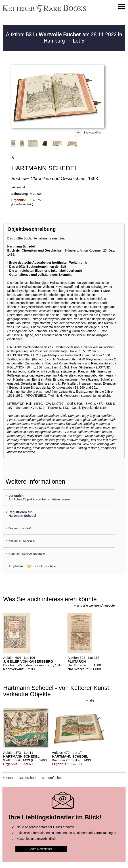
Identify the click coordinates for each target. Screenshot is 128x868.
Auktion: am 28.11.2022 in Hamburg (64, 38)
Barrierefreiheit (52, 778)
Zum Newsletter (41, 849)
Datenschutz (27, 778)
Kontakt (8, 778)
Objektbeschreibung (31, 229)
